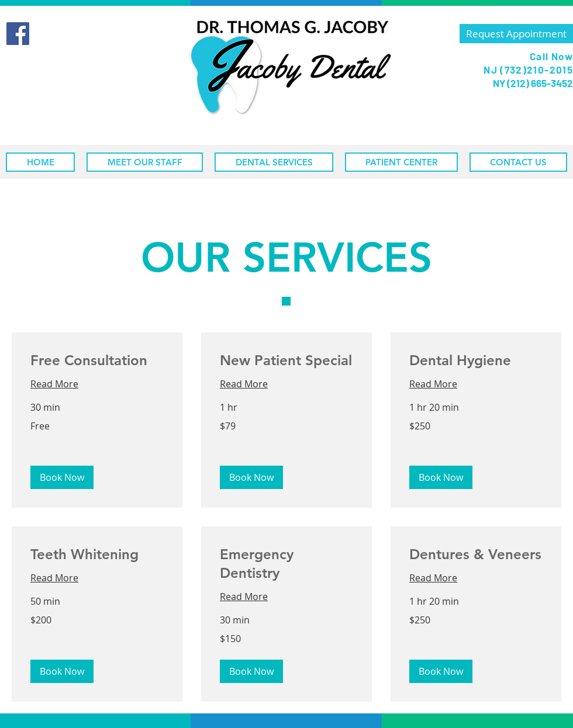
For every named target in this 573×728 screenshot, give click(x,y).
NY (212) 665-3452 (532, 83)
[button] (62, 477)
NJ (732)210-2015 (528, 70)
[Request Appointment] (516, 34)
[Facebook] (18, 34)
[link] (97, 360)
